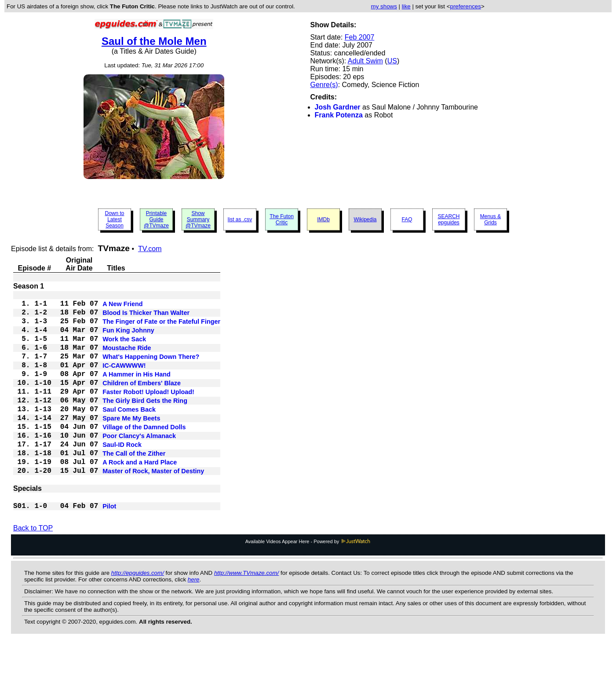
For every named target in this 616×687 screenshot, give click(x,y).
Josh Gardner (338, 107)
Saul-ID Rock (122, 475)
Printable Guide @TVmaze (156, 219)
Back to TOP (33, 570)
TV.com (150, 249)
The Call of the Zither (134, 486)
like (406, 6)
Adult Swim (365, 61)
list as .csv (240, 219)
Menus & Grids (490, 219)
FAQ (407, 219)
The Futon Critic (282, 219)
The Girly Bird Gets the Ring (145, 423)
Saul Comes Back (129, 433)
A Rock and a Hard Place (140, 497)
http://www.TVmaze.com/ (246, 615)
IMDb (323, 219)
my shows (384, 6)
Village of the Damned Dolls (144, 454)
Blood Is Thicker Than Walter (146, 317)
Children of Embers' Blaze (142, 402)
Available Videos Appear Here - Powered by (308, 584)
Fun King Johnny (128, 338)
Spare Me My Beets (131, 444)
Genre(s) (324, 85)
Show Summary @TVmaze (198, 219)
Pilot (109, 548)
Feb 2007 (360, 37)
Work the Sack (124, 349)
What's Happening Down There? (151, 370)
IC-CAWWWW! (124, 380)
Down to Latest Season (114, 219)
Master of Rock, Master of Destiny (153, 507)
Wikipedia (365, 219)
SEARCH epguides (448, 219)
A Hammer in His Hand (137, 391)
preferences (465, 6)
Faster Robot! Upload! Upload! (148, 412)
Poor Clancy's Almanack (139, 465)
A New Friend (122, 307)
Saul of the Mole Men (154, 41)
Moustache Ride (127, 359)
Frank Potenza (339, 115)
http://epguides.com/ (138, 615)
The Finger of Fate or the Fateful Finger (161, 328)
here (194, 622)
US (392, 61)
